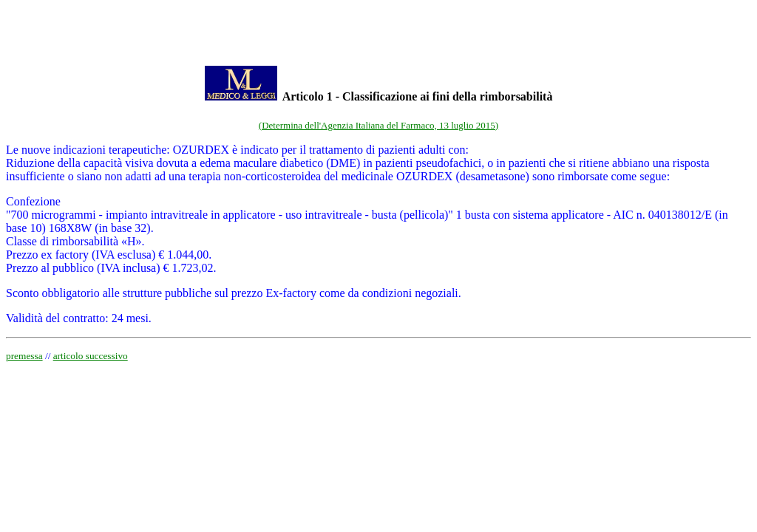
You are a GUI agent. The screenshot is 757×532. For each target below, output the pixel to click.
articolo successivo (91, 356)
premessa (24, 356)
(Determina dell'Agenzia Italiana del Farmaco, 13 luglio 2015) (378, 125)
